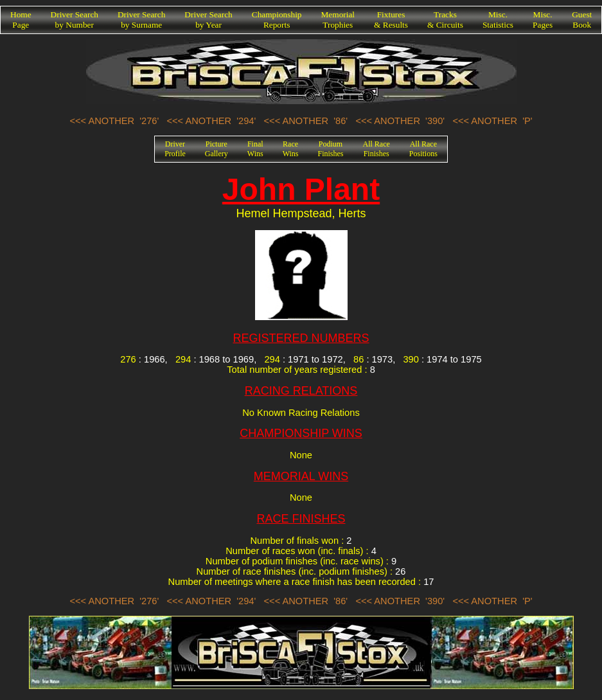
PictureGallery (217, 149)
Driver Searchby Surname (141, 20)
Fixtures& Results (391, 20)
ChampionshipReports (277, 20)
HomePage (21, 20)
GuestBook (582, 20)
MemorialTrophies (338, 20)
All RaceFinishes (376, 149)
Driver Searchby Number (75, 20)
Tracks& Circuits (445, 20)
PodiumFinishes (331, 149)
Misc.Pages (543, 20)
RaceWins (291, 149)
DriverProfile (175, 149)
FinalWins (255, 149)
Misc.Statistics (498, 20)
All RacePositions (423, 149)
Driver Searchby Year (208, 20)
